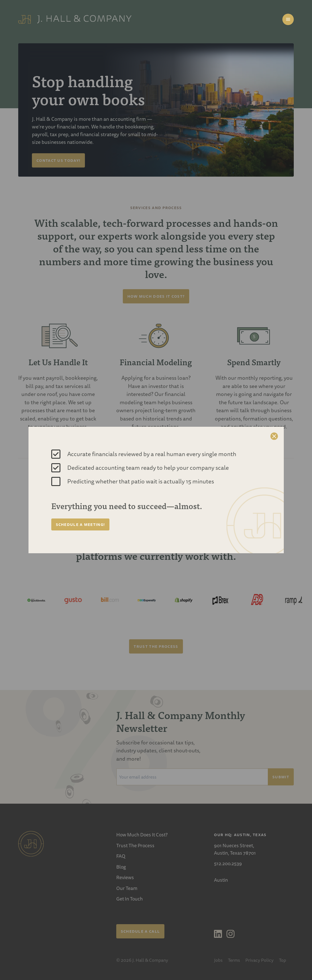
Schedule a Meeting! (80, 524)
